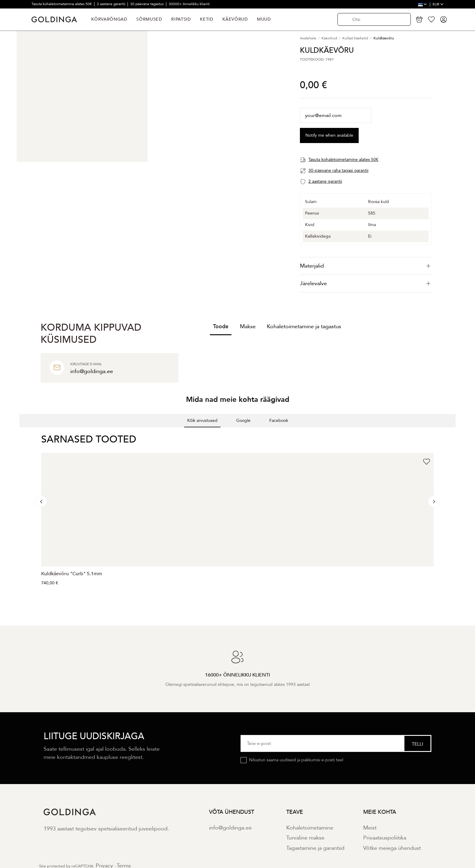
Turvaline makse (305, 838)
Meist (370, 828)
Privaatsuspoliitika (385, 838)
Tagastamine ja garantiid (315, 848)
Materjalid (366, 266)
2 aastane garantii (112, 4)
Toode (221, 327)
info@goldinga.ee (230, 828)
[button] (19, 433)
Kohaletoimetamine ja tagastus (304, 327)
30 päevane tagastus (147, 4)
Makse (248, 327)
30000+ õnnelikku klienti (189, 4)
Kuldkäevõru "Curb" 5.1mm (72, 574)
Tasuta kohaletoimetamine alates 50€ (62, 4)
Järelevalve (366, 284)
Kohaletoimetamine (310, 828)
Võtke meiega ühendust (392, 848)
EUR (438, 4)
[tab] (366, 266)
